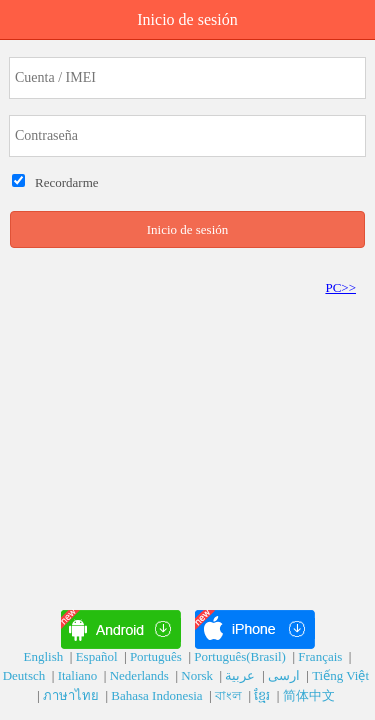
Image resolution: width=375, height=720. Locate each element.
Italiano (79, 675)
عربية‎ (241, 675)
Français (321, 656)
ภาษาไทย (72, 695)
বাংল (230, 695)
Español (98, 656)
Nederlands (141, 675)
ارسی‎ (285, 675)
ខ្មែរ (263, 695)
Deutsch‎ (26, 675)
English (45, 656)
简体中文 (310, 695)
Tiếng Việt (342, 675)
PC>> (340, 287)
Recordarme (64, 182)
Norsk (198, 675)
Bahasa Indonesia (158, 695)
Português (157, 656)
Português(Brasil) (241, 656)
